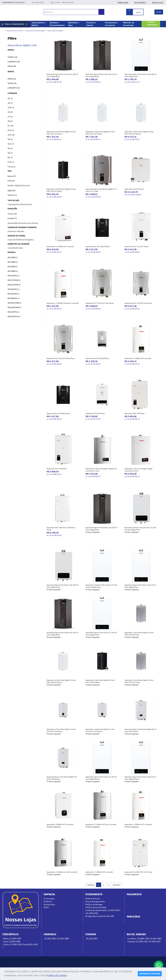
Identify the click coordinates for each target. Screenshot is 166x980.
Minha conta (123, 2)
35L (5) (10, 139)
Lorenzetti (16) (14, 88)
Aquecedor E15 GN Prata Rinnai (97, 358)
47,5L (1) (11, 162)
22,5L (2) (11, 130)
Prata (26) (11, 181)
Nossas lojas (49, 904)
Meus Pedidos (140, 2)
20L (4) (10, 121)
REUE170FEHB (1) (14, 280)
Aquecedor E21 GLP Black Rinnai (98, 247)
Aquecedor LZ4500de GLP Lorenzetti (60, 824)
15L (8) (10, 112)
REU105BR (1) (13, 257)
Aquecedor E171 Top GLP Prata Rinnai (100, 303)
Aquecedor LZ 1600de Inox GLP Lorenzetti (62, 872)
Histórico (48, 901)
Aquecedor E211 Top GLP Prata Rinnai (61, 358)
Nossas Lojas (158, 2)
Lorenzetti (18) (14, 62)
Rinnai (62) (12, 79)
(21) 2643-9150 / (38, 2)
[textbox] (71, 12)
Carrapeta (17, 12)
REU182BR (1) (13, 266)
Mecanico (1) (12, 195)
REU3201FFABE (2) (14, 303)
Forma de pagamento (95, 901)
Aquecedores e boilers (15, 31)
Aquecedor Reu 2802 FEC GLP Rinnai (138, 872)
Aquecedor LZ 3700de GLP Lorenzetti (60, 247)
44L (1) (10, 153)
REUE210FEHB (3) (14, 285)
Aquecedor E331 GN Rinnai (134, 413)
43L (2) (10, 148)
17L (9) (10, 117)
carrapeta (2, 31)
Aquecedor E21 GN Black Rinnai (58, 413)
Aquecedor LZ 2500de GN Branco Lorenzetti (63, 303)
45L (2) (10, 157)
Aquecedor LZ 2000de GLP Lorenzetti (138, 824)
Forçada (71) (12, 218)
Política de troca (93, 898)
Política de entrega (94, 904)
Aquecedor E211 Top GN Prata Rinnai (138, 303)
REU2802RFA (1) (14, 298)
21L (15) (11, 126)
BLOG (159, 12)
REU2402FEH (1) (14, 294)
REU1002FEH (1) (14, 276)
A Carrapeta (49, 898)
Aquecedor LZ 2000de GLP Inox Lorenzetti (101, 824)
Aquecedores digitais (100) (22, 45)
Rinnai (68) (12, 66)
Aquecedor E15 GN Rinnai (95, 413)
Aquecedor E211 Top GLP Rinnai (136, 247)
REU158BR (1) (13, 262)
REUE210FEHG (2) (14, 316)
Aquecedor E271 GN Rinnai (57, 469)
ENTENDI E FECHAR (150, 974)
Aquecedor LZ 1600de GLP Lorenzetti (99, 872)
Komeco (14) (13, 57)
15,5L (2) (11, 107)
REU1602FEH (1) (14, 289)
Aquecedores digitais (55, 31)
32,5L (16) (11, 135)
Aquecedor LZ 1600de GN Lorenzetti (138, 358)
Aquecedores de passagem (35, 31)
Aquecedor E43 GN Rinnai (134, 189)
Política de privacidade (96, 907)
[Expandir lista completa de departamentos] (15, 24)
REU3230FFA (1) (13, 312)
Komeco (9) (12, 83)
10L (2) (10, 98)
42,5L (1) (11, 144)
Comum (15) (12, 214)
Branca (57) (12, 176)
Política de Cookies (57, 975)
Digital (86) (12, 190)
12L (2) (10, 103)
